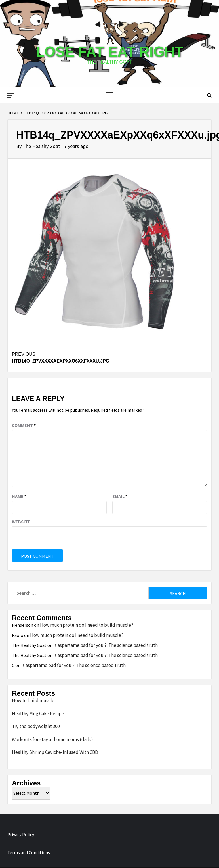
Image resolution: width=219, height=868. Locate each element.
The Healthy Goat (42, 146)
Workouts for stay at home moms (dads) (52, 739)
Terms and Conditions (29, 852)
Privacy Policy (21, 834)
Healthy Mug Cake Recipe (38, 714)
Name (19, 496)
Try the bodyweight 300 (36, 726)
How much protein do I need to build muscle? (87, 625)
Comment (24, 425)
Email (120, 496)
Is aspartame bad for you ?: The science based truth (106, 645)
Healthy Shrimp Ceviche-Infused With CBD (55, 752)
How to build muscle (33, 700)
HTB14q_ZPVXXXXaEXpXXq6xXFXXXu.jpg (61, 357)
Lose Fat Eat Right (109, 52)
